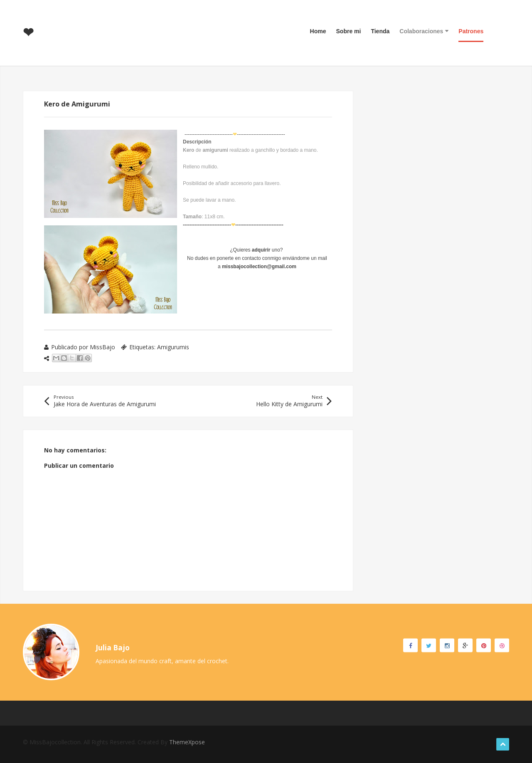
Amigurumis (173, 347)
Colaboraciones (424, 31)
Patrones (471, 31)
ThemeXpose (187, 742)
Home (318, 31)
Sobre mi (349, 31)
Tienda (380, 31)
